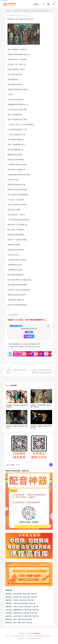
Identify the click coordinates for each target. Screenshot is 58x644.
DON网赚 (29, 633)
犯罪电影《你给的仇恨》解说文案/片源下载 (21, 613)
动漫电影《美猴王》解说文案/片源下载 (17, 371)
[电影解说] (26, 11)
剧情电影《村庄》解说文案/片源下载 (29, 347)
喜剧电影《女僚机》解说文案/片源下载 (19, 600)
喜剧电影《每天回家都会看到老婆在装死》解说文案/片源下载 (42, 371)
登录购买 (29, 336)
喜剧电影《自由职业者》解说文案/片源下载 (21, 597)
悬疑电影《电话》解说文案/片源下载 (19, 619)
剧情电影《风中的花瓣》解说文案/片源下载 (41, 406)
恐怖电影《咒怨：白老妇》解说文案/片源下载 (22, 606)
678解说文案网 (17, 11)
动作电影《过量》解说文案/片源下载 (17, 427)
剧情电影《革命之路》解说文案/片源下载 (20, 603)
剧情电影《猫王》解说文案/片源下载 (19, 622)
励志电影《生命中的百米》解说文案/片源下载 (22, 616)
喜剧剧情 (18, 16)
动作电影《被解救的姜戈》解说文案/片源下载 (22, 610)
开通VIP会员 (37, 633)
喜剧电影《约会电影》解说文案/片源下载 (17, 406)
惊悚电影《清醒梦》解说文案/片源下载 (41, 427)
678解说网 (21, 633)
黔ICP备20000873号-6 (34, 638)
